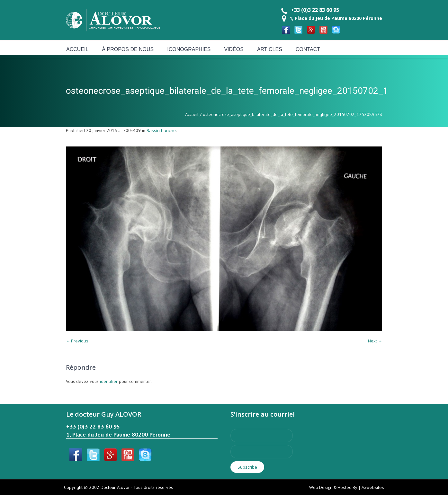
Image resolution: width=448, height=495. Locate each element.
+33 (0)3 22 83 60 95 (315, 10)
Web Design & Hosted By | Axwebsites (347, 487)
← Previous (77, 341)
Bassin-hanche (161, 130)
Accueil (192, 114)
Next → (375, 341)
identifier (109, 381)
